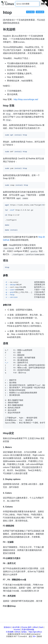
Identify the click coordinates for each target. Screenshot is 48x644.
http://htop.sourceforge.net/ (26, 99)
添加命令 (7, 627)
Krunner (17, 630)
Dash (41, 627)
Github (17, 632)
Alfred (35, 627)
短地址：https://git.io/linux (32, 632)
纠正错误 (30, 12)
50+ (34, 636)
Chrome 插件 (26, 627)
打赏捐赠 (10, 632)
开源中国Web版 (28, 630)
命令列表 (16, 627)
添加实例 (40, 12)
